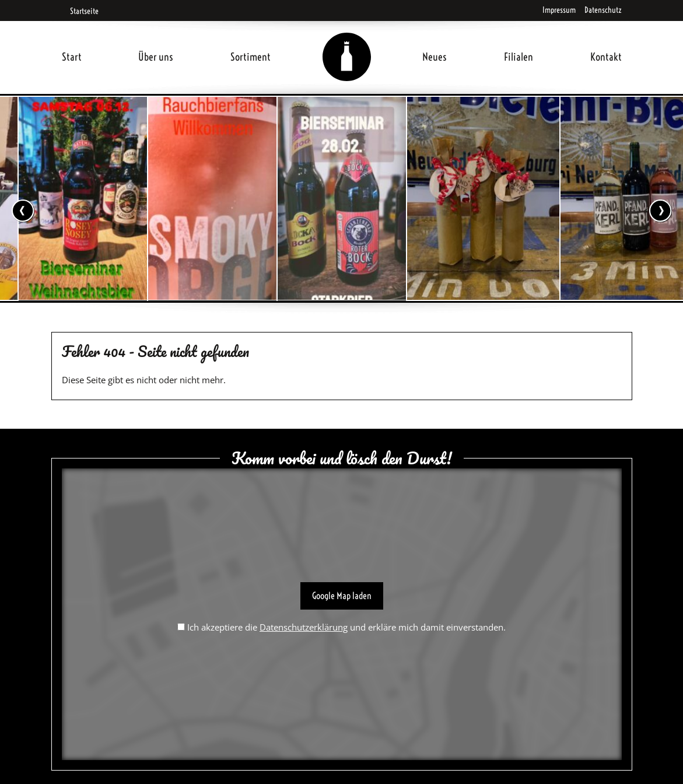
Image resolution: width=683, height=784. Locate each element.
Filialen (519, 57)
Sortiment (251, 57)
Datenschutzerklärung (304, 627)
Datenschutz (603, 10)
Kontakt (606, 57)
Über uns (156, 57)
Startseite (80, 11)
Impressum (559, 10)
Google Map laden (342, 596)
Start (72, 57)
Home (346, 43)
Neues (435, 57)
